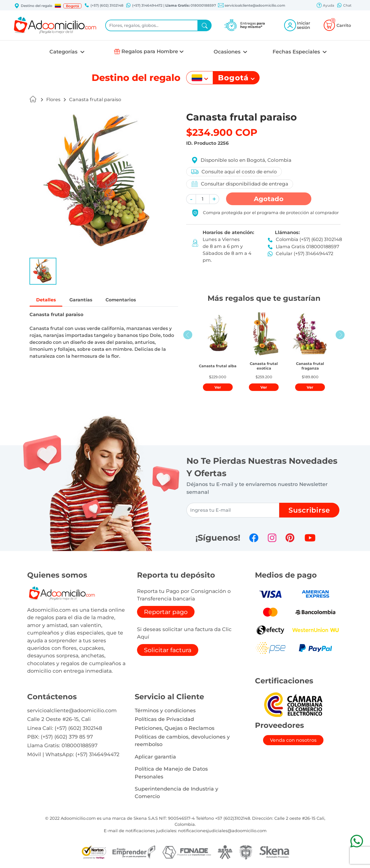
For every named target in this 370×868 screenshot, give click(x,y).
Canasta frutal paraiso (95, 100)
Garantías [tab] (86, 300)
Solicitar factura (168, 650)
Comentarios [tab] (130, 300)
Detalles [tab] (48, 300)
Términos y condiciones (165, 710)
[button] (58, 6)
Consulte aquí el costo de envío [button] (234, 172)
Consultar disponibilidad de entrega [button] (240, 184)
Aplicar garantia (155, 757)
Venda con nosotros (293, 740)
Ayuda (325, 6)
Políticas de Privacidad (164, 719)
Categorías (64, 52)
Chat (344, 6)
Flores (53, 100)
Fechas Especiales (297, 52)
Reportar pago (166, 612)
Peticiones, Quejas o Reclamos (175, 728)
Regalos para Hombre (150, 51)
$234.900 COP (222, 132)
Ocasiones (228, 52)
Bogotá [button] (72, 6)
